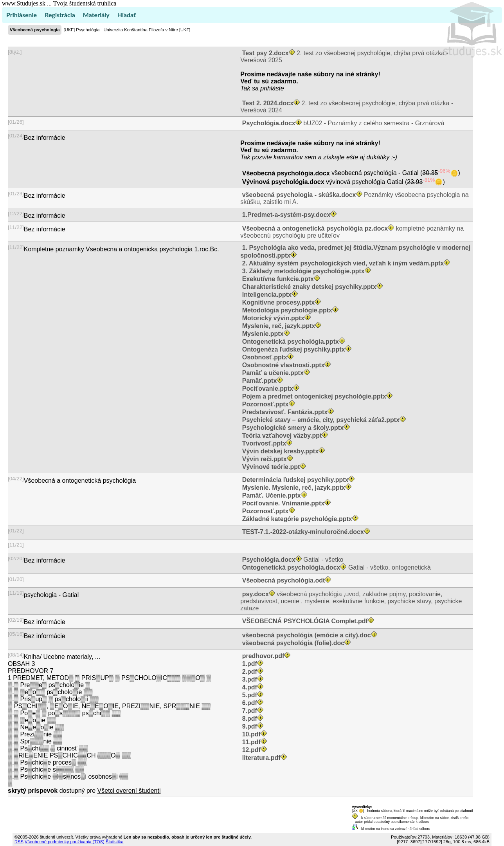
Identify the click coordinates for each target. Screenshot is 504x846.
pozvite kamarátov (277, 157)
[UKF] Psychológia (81, 30)
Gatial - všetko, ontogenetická (335, 567)
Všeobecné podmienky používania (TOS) (65, 842)
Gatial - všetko (292, 560)
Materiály (96, 15)
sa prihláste (268, 88)
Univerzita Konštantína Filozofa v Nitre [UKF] (147, 30)
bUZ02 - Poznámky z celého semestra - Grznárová (342, 123)
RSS (19, 842)
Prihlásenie (22, 15)
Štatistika (114, 842)
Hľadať (127, 15)
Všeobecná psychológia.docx (286, 173)
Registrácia (60, 15)
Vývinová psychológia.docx (283, 182)
